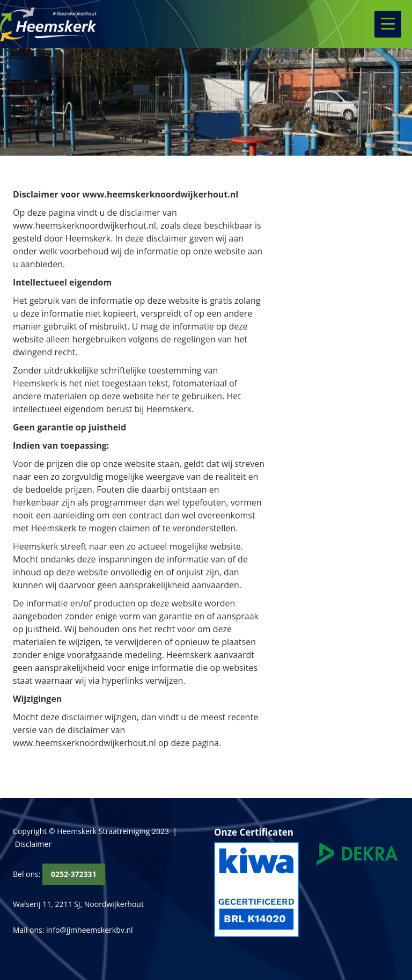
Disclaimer (33, 844)
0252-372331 (74, 874)
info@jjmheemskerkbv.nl (89, 930)
